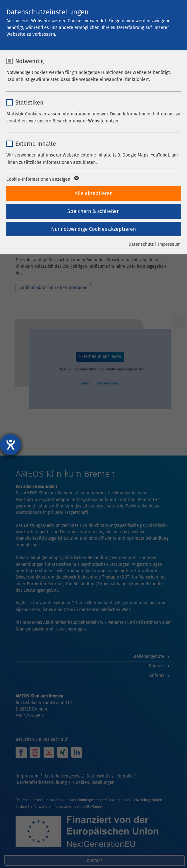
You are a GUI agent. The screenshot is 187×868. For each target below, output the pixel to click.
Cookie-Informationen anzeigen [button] (42, 179)
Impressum (169, 244)
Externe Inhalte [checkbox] (36, 144)
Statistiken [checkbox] (29, 103)
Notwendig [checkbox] (29, 61)
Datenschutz (141, 244)
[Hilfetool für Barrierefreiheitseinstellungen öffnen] (10, 445)
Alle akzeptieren (94, 193)
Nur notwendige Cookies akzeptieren (93, 229)
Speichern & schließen (93, 211)
